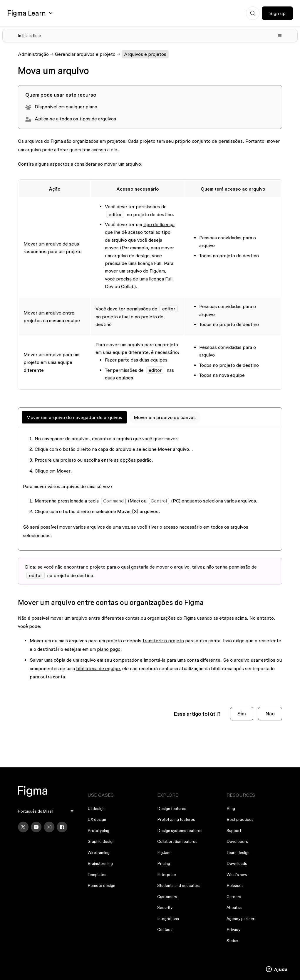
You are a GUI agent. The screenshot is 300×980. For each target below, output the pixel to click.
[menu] (46, 811)
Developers (237, 841)
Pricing (164, 863)
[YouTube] (36, 827)
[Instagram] (49, 827)
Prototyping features (176, 819)
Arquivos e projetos (145, 54)
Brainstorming (100, 863)
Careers (234, 897)
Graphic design (101, 841)
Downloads (237, 863)
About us (234, 907)
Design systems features (180, 831)
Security (165, 907)
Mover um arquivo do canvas (165, 417)
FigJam (164, 853)
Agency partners (242, 919)
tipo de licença (159, 224)
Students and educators (179, 885)
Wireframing (99, 853)
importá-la (155, 660)
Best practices (240, 819)
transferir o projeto (163, 641)
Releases (235, 885)
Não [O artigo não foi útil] (270, 713)
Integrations (168, 919)
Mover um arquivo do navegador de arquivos (74, 417)
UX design (97, 819)
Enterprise (167, 875)
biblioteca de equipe (98, 668)
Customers (167, 897)
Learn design (238, 853)
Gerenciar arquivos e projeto (85, 54)
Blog (231, 808)
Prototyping (98, 831)
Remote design (101, 885)
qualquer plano (82, 107)
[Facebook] (62, 827)
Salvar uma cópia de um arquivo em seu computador (84, 660)
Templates (97, 875)
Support (234, 831)
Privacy (233, 929)
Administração (33, 54)
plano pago (109, 649)
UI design (96, 808)
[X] (23, 827)
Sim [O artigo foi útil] (242, 713)
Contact (165, 929)
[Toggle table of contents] (150, 36)
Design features (172, 808)
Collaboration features (177, 841)
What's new (237, 875)
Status (232, 941)
